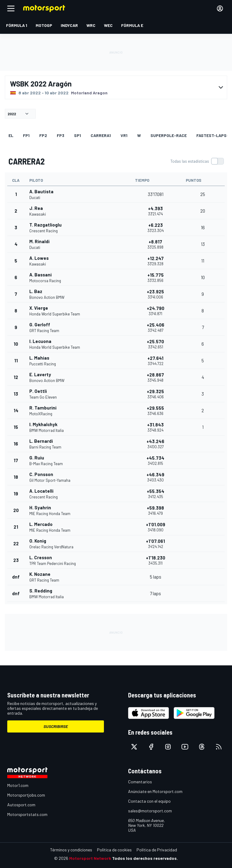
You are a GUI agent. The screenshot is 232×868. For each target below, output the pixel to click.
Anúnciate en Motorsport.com (155, 791)
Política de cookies (114, 850)
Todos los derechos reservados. (145, 858)
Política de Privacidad (157, 850)
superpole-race (169, 135)
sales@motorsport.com (150, 811)
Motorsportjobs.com (26, 795)
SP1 (77, 135)
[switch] (197, 161)
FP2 (43, 135)
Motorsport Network (90, 858)
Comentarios (140, 782)
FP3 (61, 135)
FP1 (26, 135)
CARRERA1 (101, 135)
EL (11, 135)
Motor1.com (18, 785)
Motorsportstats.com (27, 814)
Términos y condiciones (71, 850)
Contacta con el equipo (149, 801)
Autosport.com (21, 805)
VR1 (124, 135)
